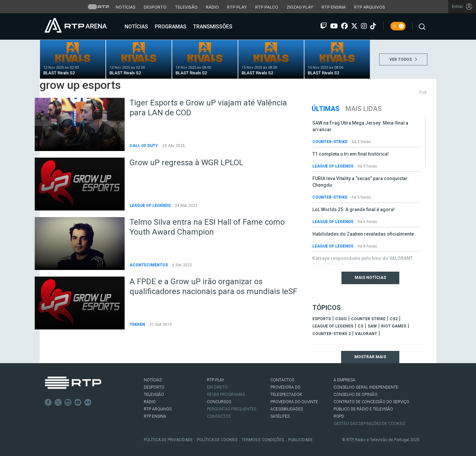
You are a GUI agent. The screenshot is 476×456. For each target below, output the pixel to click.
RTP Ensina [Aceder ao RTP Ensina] (334, 7)
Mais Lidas (364, 109)
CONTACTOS (282, 380)
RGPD (339, 416)
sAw (372, 326)
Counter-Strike (330, 142)
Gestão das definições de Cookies (369, 424)
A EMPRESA (344, 380)
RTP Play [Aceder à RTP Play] (237, 7)
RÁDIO (150, 402)
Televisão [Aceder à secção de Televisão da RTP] (186, 7)
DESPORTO (154, 387)
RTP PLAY (216, 380)
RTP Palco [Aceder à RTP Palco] (267, 7)
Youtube (78, 402)
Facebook (48, 402)
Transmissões (212, 27)
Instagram (68, 402)
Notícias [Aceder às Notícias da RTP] (126, 7)
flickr (88, 402)
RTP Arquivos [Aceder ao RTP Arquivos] (370, 7)
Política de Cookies (217, 440)
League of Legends (151, 206)
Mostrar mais (370, 357)
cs (360, 326)
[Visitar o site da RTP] (99, 7)
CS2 (394, 319)
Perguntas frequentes (232, 409)
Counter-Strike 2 (332, 334)
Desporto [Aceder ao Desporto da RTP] (155, 7)
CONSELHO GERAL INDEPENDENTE (366, 387)
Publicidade (300, 440)
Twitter (58, 402)
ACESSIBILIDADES (287, 409)
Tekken (138, 324)
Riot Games (394, 326)
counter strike (368, 319)
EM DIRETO (217, 387)
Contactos (219, 416)
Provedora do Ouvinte (294, 402)
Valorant (366, 334)
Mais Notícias (370, 278)
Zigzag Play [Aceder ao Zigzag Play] (300, 7)
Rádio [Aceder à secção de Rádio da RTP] (212, 7)
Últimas (326, 109)
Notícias (136, 27)
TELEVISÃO (154, 395)
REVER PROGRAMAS (226, 395)
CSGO (341, 319)
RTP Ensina (155, 416)
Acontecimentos (149, 265)
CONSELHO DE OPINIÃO (356, 395)
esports (322, 319)
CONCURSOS (219, 402)
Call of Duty (144, 146)
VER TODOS (403, 59)
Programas (170, 27)
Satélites (280, 416)
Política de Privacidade (168, 440)
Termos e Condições (263, 440)
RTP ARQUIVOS (158, 409)
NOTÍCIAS (153, 380)
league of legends (333, 326)
